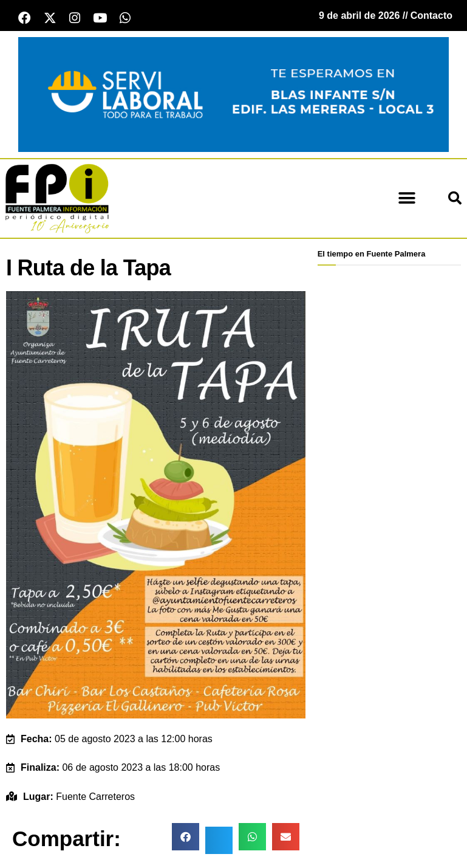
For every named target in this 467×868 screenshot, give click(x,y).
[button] (407, 200)
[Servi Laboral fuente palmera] (233, 96)
